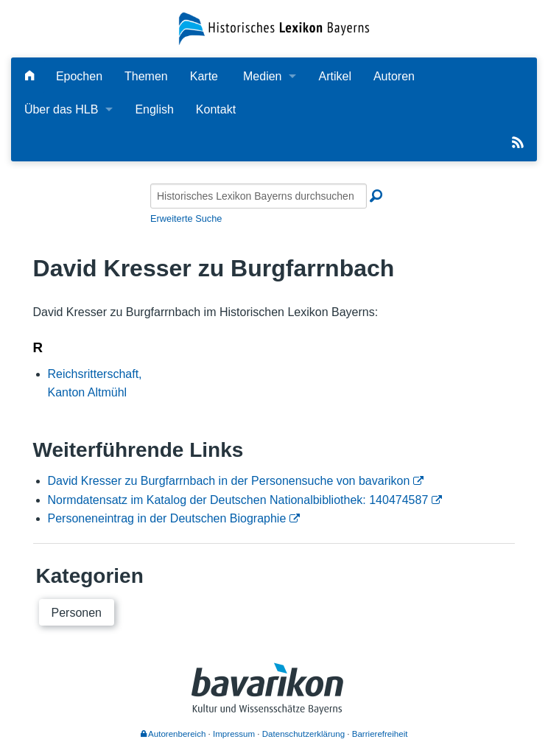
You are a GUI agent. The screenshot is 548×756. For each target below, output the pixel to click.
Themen (146, 76)
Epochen (79, 76)
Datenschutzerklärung (303, 734)
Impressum (234, 734)
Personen (77, 613)
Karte (204, 76)
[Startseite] (274, 28)
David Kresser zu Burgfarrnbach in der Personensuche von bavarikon (229, 481)
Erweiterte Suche (186, 218)
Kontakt (216, 109)
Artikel (334, 76)
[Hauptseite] (29, 76)
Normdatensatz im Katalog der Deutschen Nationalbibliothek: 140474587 (238, 500)
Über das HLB (62, 109)
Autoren (394, 76)
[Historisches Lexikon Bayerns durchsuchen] (259, 196)
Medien (262, 76)
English (154, 109)
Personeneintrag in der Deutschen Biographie (167, 518)
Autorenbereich (173, 734)
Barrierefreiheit (380, 734)
